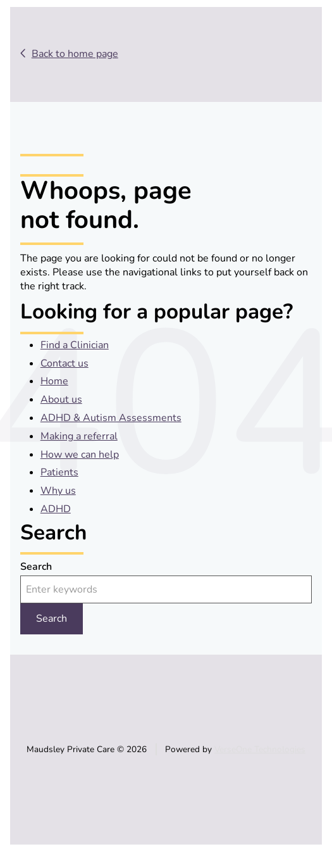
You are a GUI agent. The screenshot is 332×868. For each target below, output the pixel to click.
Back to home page (75, 54)
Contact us (65, 363)
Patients (59, 472)
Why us (58, 491)
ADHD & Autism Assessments (111, 418)
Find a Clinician (75, 345)
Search (36, 567)
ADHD (56, 509)
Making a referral (79, 436)
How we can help (80, 455)
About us (61, 399)
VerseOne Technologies (260, 749)
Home (54, 381)
